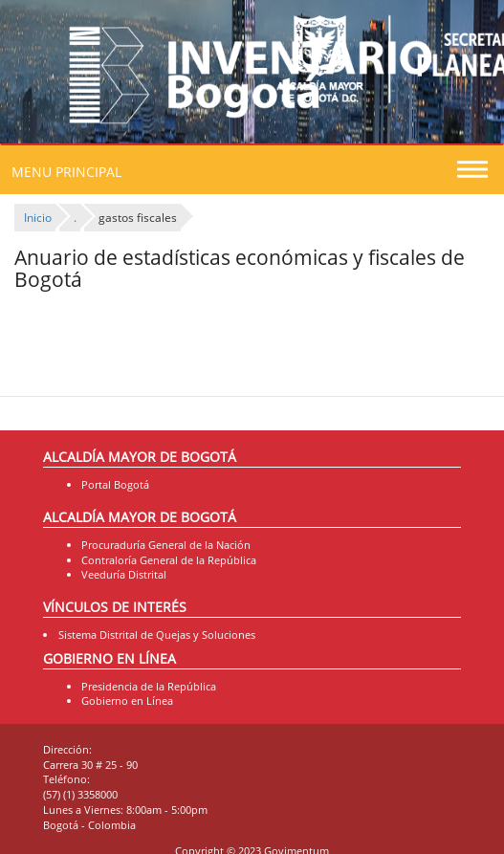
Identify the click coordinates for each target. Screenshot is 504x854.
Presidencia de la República (149, 686)
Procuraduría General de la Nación (166, 545)
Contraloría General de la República (169, 560)
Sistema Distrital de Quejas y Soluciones (157, 635)
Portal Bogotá (115, 484)
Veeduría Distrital (124, 574)
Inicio (38, 218)
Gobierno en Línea (127, 701)
